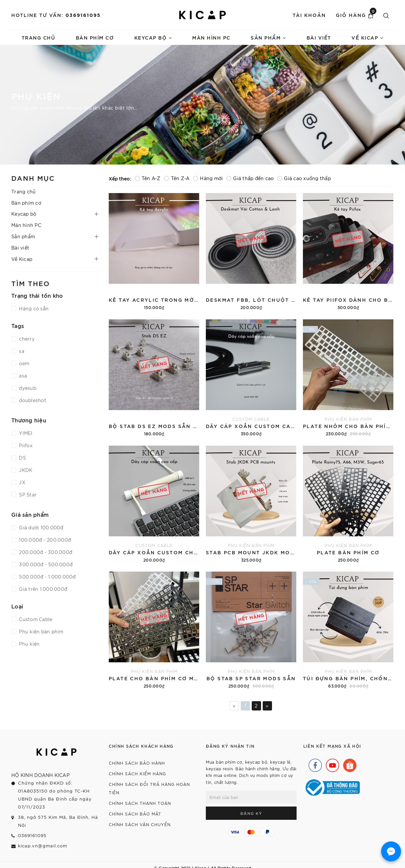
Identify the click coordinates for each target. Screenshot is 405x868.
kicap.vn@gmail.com (43, 846)
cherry (26, 339)
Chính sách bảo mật (135, 814)
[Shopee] (348, 764)
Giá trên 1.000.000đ (42, 589)
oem (23, 363)
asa (22, 376)
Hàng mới (208, 178)
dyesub (27, 388)
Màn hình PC (211, 37)
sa (21, 351)
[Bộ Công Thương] (332, 787)
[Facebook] (314, 764)
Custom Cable (35, 619)
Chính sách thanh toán (140, 803)
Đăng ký (251, 813)
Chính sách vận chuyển (140, 824)
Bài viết (319, 37)
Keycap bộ (153, 37)
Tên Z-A (177, 178)
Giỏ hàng (356, 15)
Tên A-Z (148, 178)
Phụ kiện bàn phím (41, 631)
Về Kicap (367, 37)
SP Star (27, 494)
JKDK (25, 470)
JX (21, 482)
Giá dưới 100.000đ (41, 527)
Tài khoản (309, 15)
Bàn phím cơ (95, 37)
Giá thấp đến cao (250, 178)
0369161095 (83, 15)
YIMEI (25, 433)
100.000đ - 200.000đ (44, 540)
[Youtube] (331, 764)
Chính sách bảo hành (137, 763)
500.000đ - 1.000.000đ (47, 577)
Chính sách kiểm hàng (137, 773)
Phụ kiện (29, 644)
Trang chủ (39, 37)
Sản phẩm (268, 37)
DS (22, 458)
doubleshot (32, 400)
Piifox (25, 445)
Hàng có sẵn (33, 308)
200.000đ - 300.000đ (45, 552)
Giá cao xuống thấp (304, 178)
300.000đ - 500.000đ (45, 564)
